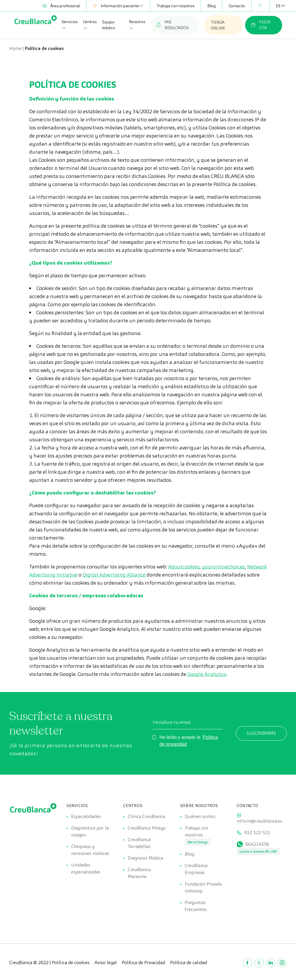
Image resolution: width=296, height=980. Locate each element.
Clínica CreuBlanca (146, 816)
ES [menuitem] (278, 6)
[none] (278, 6)
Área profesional (61, 6)
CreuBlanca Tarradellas (139, 843)
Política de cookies (71, 963)
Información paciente (118, 6)
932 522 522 (257, 833)
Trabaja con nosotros (175, 6)
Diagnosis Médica (145, 858)
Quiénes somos (200, 816)
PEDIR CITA (261, 25)
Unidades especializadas (86, 868)
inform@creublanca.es (259, 821)
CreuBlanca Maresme (139, 873)
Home (15, 48)
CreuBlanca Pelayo (147, 828)
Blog (211, 6)
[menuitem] (278, 6)
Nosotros (137, 25)
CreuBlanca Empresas (196, 869)
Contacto (237, 6)
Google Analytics (207, 674)
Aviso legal (106, 963)
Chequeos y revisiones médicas (90, 850)
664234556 (257, 844)
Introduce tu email (172, 722)
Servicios (70, 25)
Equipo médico (109, 25)
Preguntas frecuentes (196, 906)
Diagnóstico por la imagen (90, 831)
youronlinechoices (223, 567)
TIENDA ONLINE (218, 25)
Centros (90, 25)
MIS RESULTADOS (172, 25)
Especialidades (86, 816)
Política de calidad (188, 963)
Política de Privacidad (143, 963)
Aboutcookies (184, 567)
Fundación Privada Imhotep (203, 887)
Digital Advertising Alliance (114, 575)
